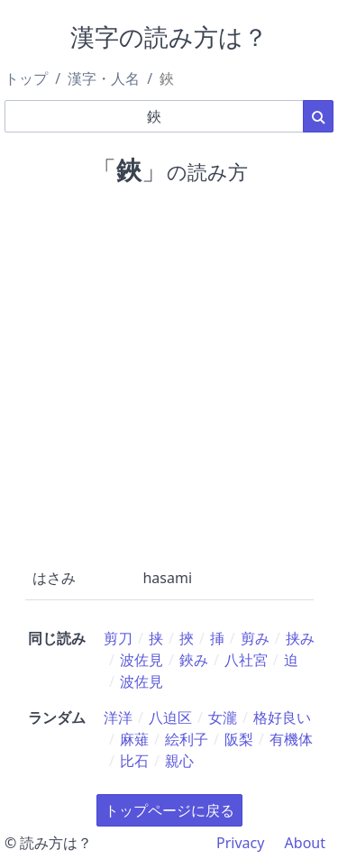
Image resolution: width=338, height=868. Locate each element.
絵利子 (187, 739)
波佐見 (142, 660)
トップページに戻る (169, 810)
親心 (179, 761)
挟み (300, 638)
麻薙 (134, 739)
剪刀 (118, 638)
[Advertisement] (169, 373)
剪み (255, 638)
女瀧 (223, 717)
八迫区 (170, 717)
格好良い (282, 717)
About (305, 843)
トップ (26, 78)
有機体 (291, 739)
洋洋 (118, 717)
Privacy (240, 843)
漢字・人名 (104, 78)
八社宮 (246, 660)
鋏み (194, 660)
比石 (134, 761)
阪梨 (239, 739)
